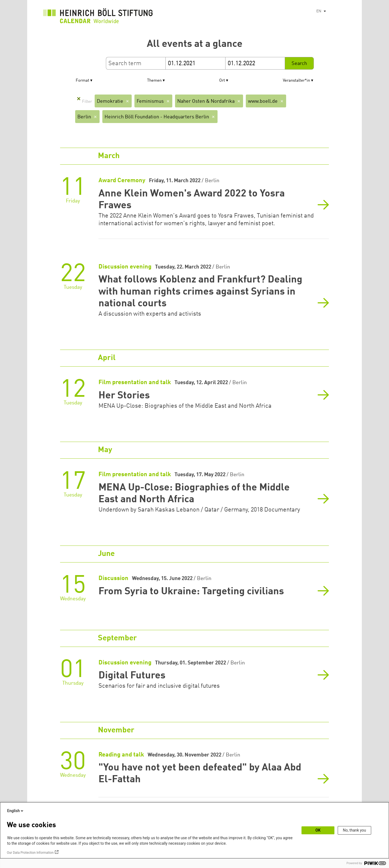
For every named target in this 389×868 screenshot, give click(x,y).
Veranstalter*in (296, 81)
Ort (222, 81)
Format (82, 81)
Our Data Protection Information (30, 853)
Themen (154, 81)
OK (318, 830)
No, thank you (355, 830)
